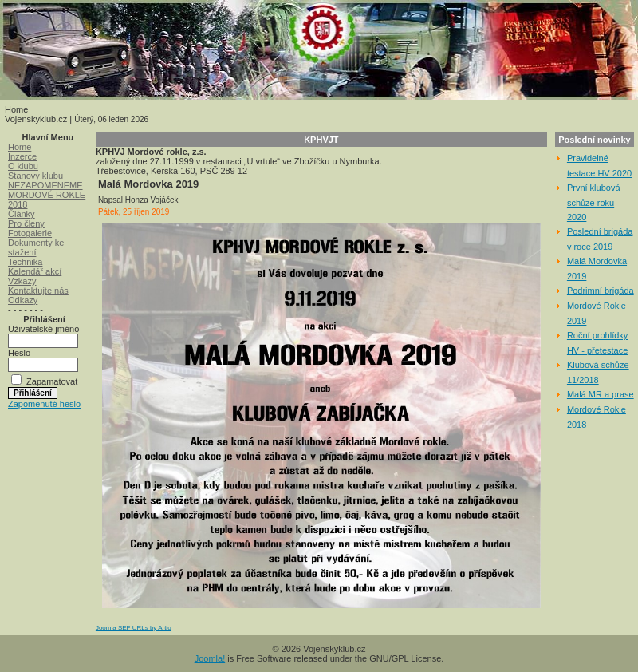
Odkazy (23, 300)
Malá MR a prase (601, 394)
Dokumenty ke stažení (36, 247)
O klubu (23, 166)
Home (20, 147)
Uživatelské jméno (43, 329)
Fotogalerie (30, 233)
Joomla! (210, 658)
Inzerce (22, 156)
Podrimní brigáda (601, 291)
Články (22, 214)
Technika (25, 262)
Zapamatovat (52, 381)
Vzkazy (22, 281)
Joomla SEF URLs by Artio (134, 628)
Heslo (19, 353)
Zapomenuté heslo (44, 404)
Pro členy (26, 223)
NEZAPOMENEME (45, 185)
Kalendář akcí (35, 271)
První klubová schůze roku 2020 (594, 202)
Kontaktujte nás (38, 291)
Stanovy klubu (35, 176)
